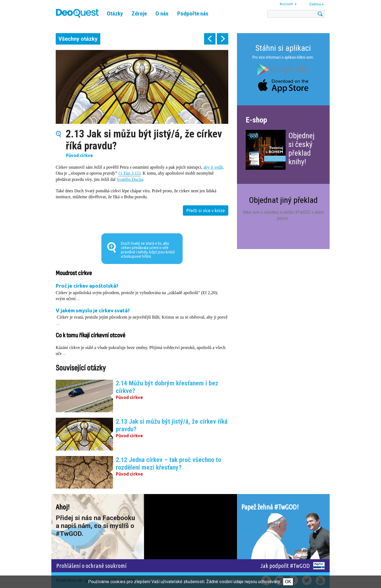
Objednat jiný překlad (283, 200)
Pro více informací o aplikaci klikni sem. (283, 57)
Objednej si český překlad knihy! (301, 149)
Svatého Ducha (130, 179)
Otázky (115, 14)
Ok (288, 582)
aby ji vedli (213, 167)
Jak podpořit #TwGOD (285, 566)
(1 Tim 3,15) (129, 173)
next (223, 39)
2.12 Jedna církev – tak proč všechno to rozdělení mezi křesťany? (168, 464)
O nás (162, 14)
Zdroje (139, 14)
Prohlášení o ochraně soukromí (91, 566)
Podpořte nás (193, 14)
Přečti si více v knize (206, 210)
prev (210, 39)
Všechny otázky (78, 39)
